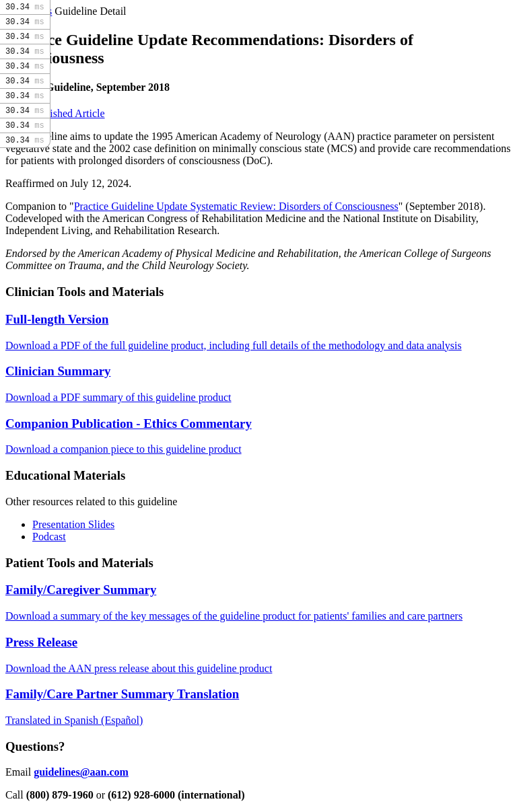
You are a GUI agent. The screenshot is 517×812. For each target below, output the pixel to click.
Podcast (49, 537)
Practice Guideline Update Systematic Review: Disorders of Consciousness (236, 206)
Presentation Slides (73, 524)
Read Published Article (55, 113)
